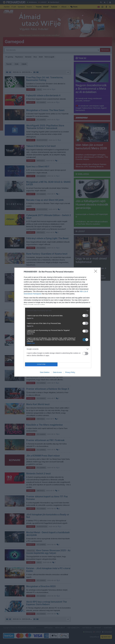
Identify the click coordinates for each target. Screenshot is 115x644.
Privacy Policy (70, 372)
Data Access (57, 372)
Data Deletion (45, 372)
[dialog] (57, 322)
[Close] (96, 272)
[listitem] (57, 311)
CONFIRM (41, 364)
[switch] (85, 316)
